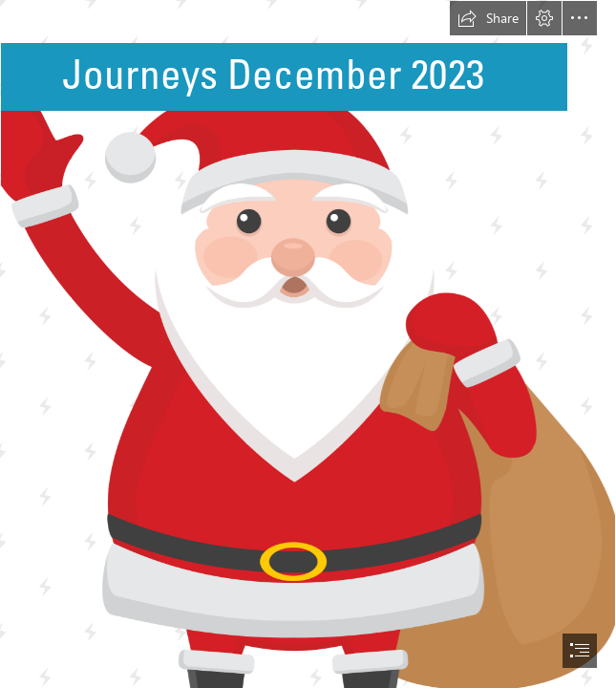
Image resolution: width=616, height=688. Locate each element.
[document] (308, 344)
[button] (488, 18)
